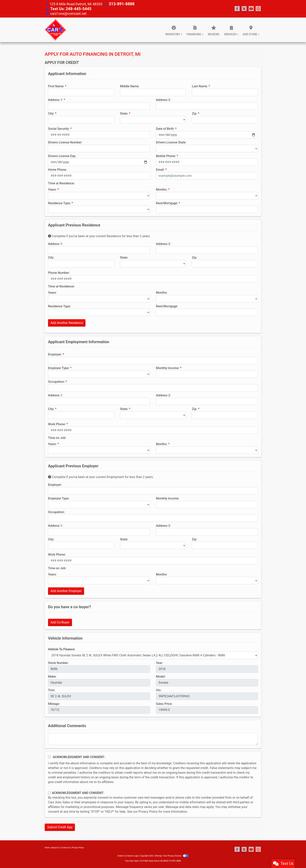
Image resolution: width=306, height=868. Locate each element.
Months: (162, 189)
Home (47, 847)
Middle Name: (130, 86)
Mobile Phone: (166, 156)
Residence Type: (59, 203)
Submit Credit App (60, 827)
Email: (160, 169)
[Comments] (153, 739)
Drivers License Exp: (62, 156)
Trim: (52, 690)
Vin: (159, 690)
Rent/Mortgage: (167, 203)
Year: (159, 662)
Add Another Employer (66, 591)
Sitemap (158, 855)
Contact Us (66, 847)
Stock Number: (58, 662)
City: (51, 113)
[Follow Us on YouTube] (251, 9)
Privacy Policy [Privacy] (78, 847)
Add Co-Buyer (60, 622)
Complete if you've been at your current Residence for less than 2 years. (99, 236)
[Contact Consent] (49, 792)
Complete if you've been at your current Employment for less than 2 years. (101, 477)
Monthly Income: (168, 368)
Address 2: (163, 99)
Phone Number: (59, 272)
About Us (55, 847)
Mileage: (54, 703)
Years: (52, 189)
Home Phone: (57, 169)
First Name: (56, 86)
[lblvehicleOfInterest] (153, 655)
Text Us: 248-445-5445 (68, 8)
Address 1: (55, 99)
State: (124, 113)
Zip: (194, 113)
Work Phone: (57, 424)
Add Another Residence (67, 322)
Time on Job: (57, 437)
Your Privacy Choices (176, 855)
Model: (161, 676)
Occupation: (56, 381)
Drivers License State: (171, 142)
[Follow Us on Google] (258, 9)
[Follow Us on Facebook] (237, 9)
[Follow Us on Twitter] (244, 9)
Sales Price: (164, 703)
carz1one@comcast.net (69, 13)
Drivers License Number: (65, 142)
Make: (52, 676)
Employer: (55, 354)
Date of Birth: (165, 128)
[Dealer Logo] (55, 29)
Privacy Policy (148, 811)
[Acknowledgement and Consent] (49, 756)
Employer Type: (59, 368)
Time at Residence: (61, 183)
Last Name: (200, 86)
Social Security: (59, 128)
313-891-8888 (120, 4)
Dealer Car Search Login (128, 855)
